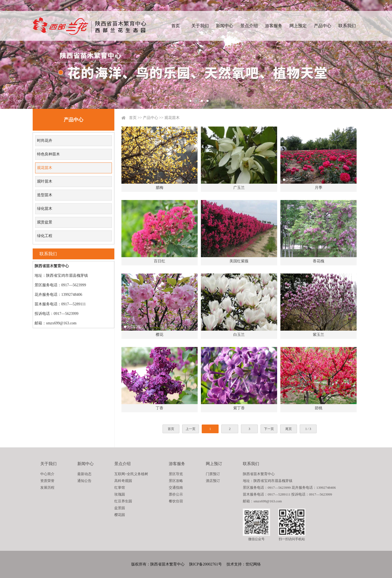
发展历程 (47, 488)
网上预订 (214, 464)
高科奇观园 (123, 481)
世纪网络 (253, 564)
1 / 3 (308, 429)
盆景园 (120, 508)
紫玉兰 (318, 335)
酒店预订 (213, 481)
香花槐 (318, 261)
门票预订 (213, 474)
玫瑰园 (120, 494)
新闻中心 (225, 26)
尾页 (289, 429)
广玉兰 (239, 188)
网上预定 (298, 26)
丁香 (160, 408)
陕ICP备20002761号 (206, 564)
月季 (318, 188)
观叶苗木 (45, 181)
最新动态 (84, 474)
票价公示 (176, 494)
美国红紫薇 (239, 261)
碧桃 (318, 408)
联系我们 (347, 26)
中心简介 (47, 474)
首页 (176, 26)
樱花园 (120, 515)
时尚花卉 (45, 141)
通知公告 (84, 481)
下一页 (269, 429)
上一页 (191, 429)
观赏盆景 (45, 222)
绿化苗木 (45, 209)
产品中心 (323, 26)
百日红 (160, 261)
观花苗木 (45, 168)
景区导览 (176, 474)
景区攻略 (176, 481)
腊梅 (160, 188)
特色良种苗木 (48, 154)
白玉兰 (239, 335)
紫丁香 (239, 408)
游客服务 (274, 26)
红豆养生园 (123, 501)
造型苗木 (45, 195)
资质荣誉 (47, 481)
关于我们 (200, 26)
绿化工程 (45, 236)
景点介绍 (249, 26)
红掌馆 (120, 488)
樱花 (160, 335)
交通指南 (176, 488)
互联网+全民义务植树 (131, 474)
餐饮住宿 (176, 501)
